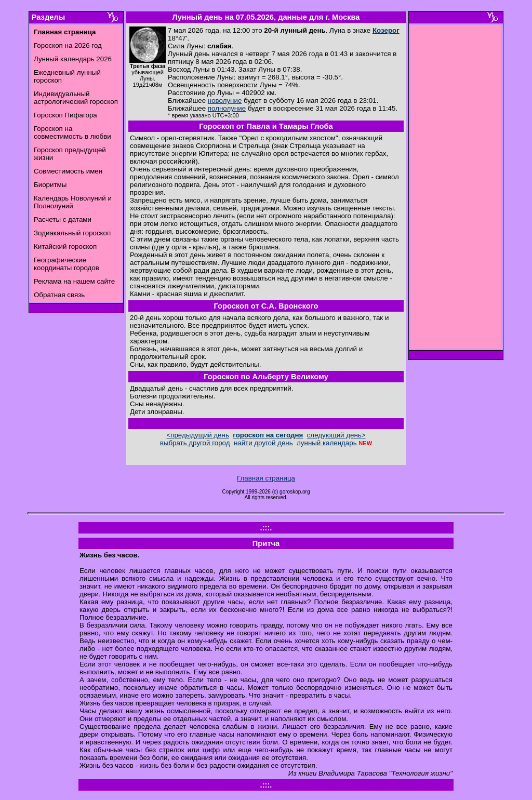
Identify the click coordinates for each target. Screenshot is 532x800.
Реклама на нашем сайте (74, 281)
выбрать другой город (195, 443)
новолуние (225, 101)
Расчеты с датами (63, 219)
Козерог (386, 30)
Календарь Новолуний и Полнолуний (73, 202)
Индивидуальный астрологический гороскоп (76, 98)
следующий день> (336, 435)
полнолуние (227, 108)
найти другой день (263, 443)
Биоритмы (50, 185)
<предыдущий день (197, 435)
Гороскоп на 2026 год (68, 45)
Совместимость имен (68, 171)
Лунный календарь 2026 (73, 59)
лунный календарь (327, 443)
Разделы (48, 17)
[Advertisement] (456, 190)
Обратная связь (59, 295)
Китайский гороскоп (65, 246)
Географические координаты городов (66, 264)
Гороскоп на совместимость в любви (72, 132)
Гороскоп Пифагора (65, 115)
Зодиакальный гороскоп (72, 233)
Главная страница (266, 478)
